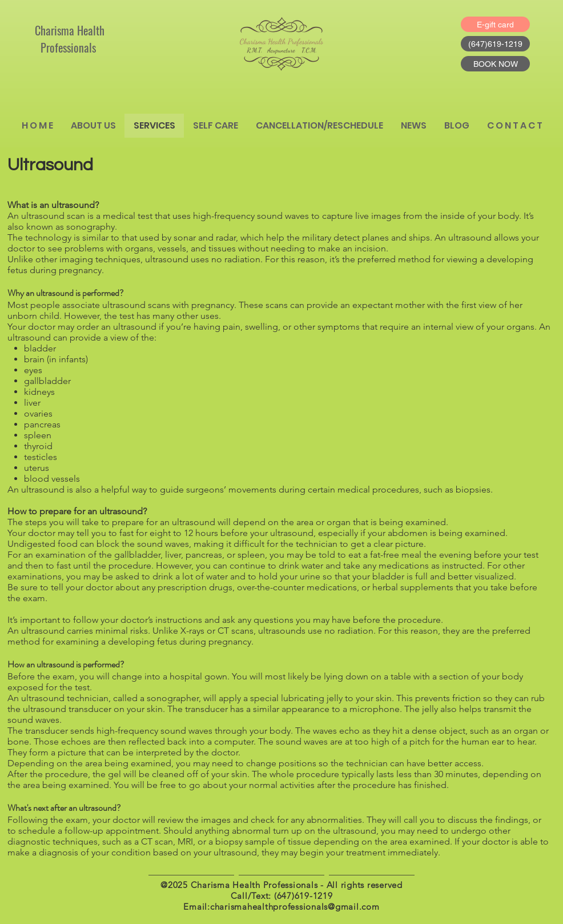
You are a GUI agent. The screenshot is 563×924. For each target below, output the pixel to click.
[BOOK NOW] (495, 64)
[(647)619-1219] (495, 44)
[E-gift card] (495, 24)
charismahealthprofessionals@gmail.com (295, 907)
